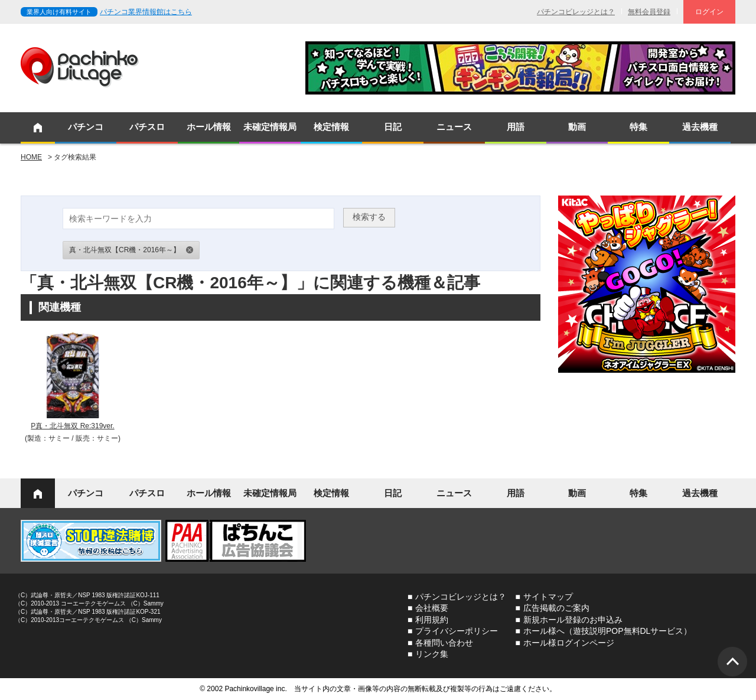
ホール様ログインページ (569, 643)
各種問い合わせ (444, 643)
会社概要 (432, 608)
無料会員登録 (649, 12)
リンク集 (432, 654)
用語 (516, 127)
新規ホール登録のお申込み (573, 620)
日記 (393, 127)
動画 (577, 127)
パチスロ (147, 127)
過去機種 (700, 127)
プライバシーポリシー (457, 631)
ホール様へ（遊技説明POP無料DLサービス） (607, 631)
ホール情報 (209, 127)
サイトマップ (548, 597)
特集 (638, 127)
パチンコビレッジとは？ (576, 12)
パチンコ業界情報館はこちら (146, 12)
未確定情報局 (270, 127)
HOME (31, 157)
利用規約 (432, 620)
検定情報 (331, 127)
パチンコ (86, 127)
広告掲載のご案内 (556, 608)
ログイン (709, 12)
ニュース (454, 127)
